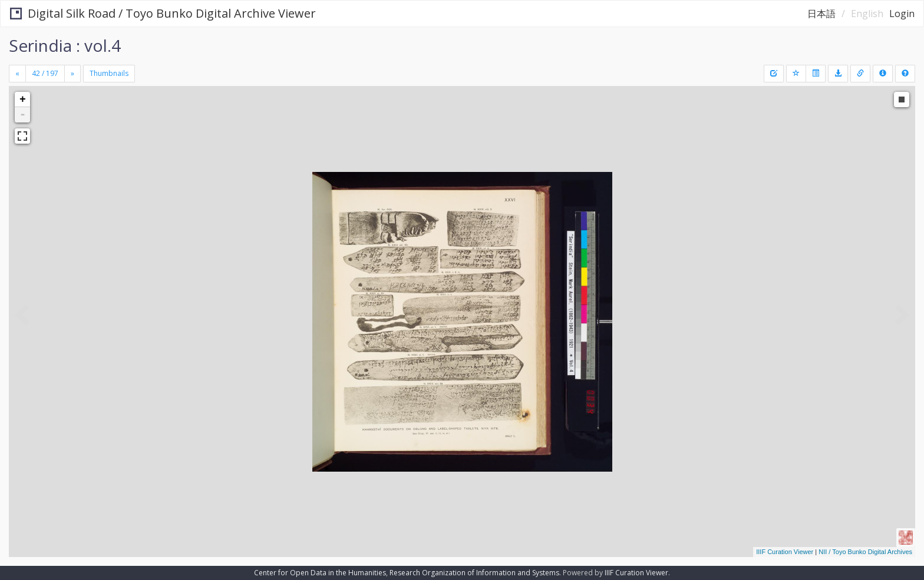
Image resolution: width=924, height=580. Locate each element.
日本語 (821, 14)
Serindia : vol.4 (65, 45)
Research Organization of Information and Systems (474, 573)
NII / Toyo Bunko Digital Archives (865, 552)
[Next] (72, 74)
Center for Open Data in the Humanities (320, 573)
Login (902, 14)
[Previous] (17, 74)
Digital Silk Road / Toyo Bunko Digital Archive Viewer (163, 13)
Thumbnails (109, 73)
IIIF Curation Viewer (785, 552)
